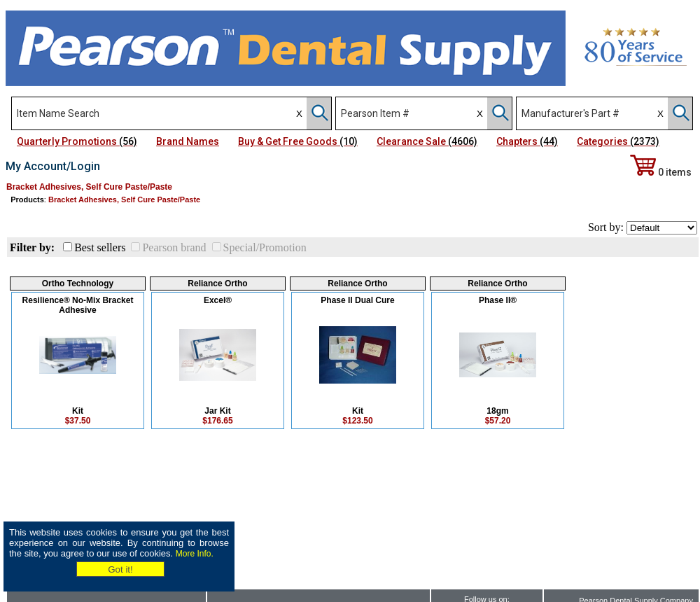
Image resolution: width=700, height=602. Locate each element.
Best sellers (100, 247)
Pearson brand (174, 247)
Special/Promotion (265, 247)
